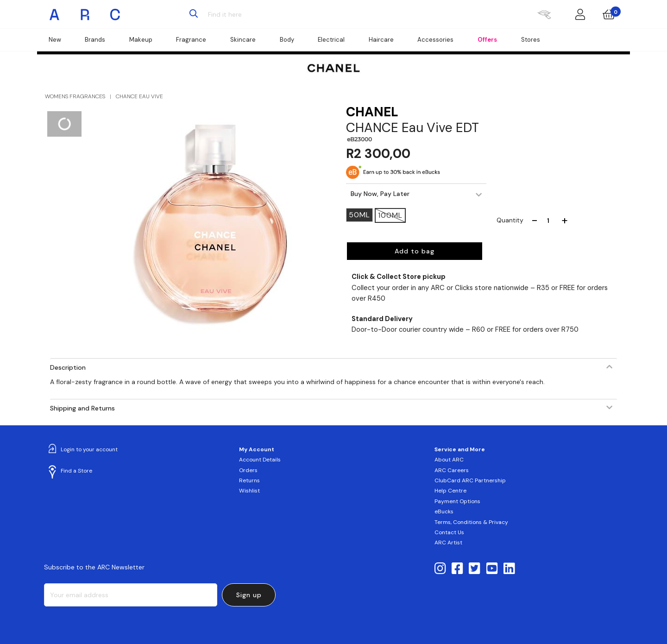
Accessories (435, 40)
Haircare (381, 40)
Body (287, 40)
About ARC (449, 460)
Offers (487, 40)
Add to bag (415, 251)
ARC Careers (452, 470)
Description (68, 367)
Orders (248, 470)
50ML (359, 215)
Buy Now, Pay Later (380, 194)
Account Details (260, 460)
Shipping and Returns (82, 408)
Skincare (243, 40)
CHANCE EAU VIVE (139, 96)
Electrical (331, 40)
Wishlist (249, 491)
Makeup (141, 40)
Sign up (249, 595)
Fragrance (191, 40)
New (55, 40)
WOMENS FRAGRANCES (75, 96)
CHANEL (372, 112)
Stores (531, 40)
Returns (249, 480)
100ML (390, 215)
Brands (95, 40)
